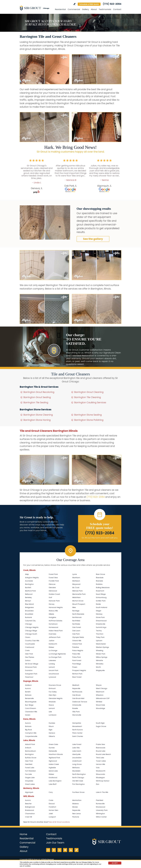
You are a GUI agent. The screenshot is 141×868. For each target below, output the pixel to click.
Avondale (29, 581)
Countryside (30, 644)
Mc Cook (76, 587)
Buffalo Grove (31, 758)
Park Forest (77, 660)
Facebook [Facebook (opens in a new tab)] (54, 850)
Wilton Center (101, 817)
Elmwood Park (31, 667)
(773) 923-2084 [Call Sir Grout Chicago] (112, 4)
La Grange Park (55, 657)
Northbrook (77, 617)
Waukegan (100, 778)
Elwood (52, 804)
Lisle (50, 712)
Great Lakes (30, 784)
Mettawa (76, 768)
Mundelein (76, 771)
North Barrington (79, 774)
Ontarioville (77, 705)
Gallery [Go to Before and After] (85, 9)
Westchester (101, 644)
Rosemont (100, 591)
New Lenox (76, 814)
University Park (102, 810)
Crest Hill (29, 817)
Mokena (75, 804)
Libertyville (76, 754)
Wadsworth (101, 771)
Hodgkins (52, 617)
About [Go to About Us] (94, 9)
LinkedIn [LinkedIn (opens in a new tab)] (71, 850)
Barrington (29, 584)
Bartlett (28, 587)
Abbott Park (30, 744)
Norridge (76, 611)
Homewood (53, 627)
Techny (99, 631)
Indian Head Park (56, 631)
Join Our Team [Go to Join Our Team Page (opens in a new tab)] (55, 843)
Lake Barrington (55, 781)
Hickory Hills (53, 611)
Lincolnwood (54, 674)
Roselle (75, 708)
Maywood (76, 584)
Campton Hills (31, 733)
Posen (75, 667)
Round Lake (101, 751)
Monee (75, 807)
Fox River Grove (78, 792)
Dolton (28, 660)
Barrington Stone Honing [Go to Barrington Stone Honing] (37, 420)
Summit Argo (101, 627)
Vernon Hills (100, 764)
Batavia (28, 695)
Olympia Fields (78, 637)
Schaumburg (101, 597)
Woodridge (100, 708)
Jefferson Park (55, 637)
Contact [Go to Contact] (117, 9)
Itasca (51, 705)
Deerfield (29, 764)
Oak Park (76, 634)
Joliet (51, 814)
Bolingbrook (30, 807)
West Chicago (102, 688)
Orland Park (77, 644)
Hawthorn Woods (56, 754)
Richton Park (77, 674)
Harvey (52, 604)
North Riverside (78, 614)
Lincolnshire (77, 758)
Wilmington (100, 814)
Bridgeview (29, 607)
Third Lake (100, 758)
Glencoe (52, 584)
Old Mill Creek (78, 781)
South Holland (102, 607)
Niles (74, 607)
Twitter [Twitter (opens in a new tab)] (59, 850)
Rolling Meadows (103, 587)
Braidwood (30, 810)
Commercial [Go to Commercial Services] (74, 9)
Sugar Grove (101, 726)
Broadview (29, 611)
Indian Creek (54, 764)
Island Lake (53, 771)
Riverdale (100, 578)
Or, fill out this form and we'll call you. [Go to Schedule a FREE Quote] (100, 538)
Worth (98, 667)
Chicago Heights (32, 627)
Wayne (99, 685)
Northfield (76, 621)
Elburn (51, 726)
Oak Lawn (76, 631)
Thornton (100, 634)
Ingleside (52, 768)
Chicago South (31, 634)
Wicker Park (101, 654)
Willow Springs (102, 657)
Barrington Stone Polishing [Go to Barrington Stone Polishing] (89, 420)
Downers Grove (55, 685)
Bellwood (29, 594)
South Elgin (100, 723)
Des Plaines (30, 657)
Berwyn (28, 601)
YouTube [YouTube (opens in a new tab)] (65, 850)
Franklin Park (54, 581)
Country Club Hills (32, 641)
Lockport (52, 817)
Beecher (28, 804)
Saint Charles (78, 736)
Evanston (29, 670)
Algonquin (29, 792)
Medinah (76, 685)
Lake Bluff (53, 784)
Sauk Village (101, 594)
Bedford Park (30, 591)
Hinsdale (52, 702)
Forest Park (53, 574)
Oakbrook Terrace (80, 702)
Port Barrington (78, 784)
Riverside (99, 581)
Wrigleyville (100, 670)
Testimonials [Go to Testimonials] (105, 9)
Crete (27, 651)
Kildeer (51, 647)
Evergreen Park (31, 674)
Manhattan (77, 800)
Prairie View (100, 744)
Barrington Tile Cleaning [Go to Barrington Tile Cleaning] (88, 397)
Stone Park (100, 617)
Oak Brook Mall (78, 698)
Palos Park (77, 657)
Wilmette (99, 660)
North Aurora (78, 730)
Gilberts (52, 736)
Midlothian (76, 597)
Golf (50, 597)
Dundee (52, 723)
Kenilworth (53, 644)
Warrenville (77, 715)
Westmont (100, 692)
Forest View (53, 578)
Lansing (52, 664)
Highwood (53, 761)
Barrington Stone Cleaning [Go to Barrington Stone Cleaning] (38, 415)
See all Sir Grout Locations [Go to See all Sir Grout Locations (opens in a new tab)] (59, 822)
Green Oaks (53, 744)
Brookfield (29, 614)
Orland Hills (77, 641)
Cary (51, 792)
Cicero (28, 637)
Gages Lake (30, 778)
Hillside (51, 614)
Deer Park (29, 654)
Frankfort (52, 807)
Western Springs (102, 647)
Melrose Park (77, 591)
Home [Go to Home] (23, 834)
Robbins (99, 584)
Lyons (75, 574)
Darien (28, 715)
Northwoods (77, 692)
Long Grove (77, 764)
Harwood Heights (56, 607)
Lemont (52, 667)
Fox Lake (28, 774)
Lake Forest (77, 744)
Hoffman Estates (55, 621)
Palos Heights (78, 651)
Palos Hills (76, 654)
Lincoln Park (53, 670)
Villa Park (76, 712)
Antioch (28, 748)
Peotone (76, 817)
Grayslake (29, 781)
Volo (98, 768)
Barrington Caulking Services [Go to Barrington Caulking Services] (90, 402)
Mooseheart (77, 726)
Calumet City (30, 621)
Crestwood (30, 647)
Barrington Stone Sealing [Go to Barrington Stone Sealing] (88, 415)
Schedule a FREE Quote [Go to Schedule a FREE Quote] (89, 4)
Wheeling (100, 651)
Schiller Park (101, 601)
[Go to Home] (36, 8)
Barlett (28, 692)
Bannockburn (30, 751)
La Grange (53, 651)
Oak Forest (77, 627)
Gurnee (52, 748)
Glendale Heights (56, 698)
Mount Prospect (79, 604)
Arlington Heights (32, 578)
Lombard (53, 715)
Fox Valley (53, 692)
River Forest (77, 677)
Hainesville (53, 751)
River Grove (100, 574)
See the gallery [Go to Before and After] (93, 239)
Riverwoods (101, 748)
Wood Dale (100, 705)
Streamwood (101, 621)
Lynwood (52, 677)
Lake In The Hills (102, 792)
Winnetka (100, 664)
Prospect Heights (79, 670)
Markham (76, 578)
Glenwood (53, 591)
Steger (99, 611)
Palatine (76, 647)
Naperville (76, 688)
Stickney (99, 614)
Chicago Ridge (31, 631)
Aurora (28, 688)
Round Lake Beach (103, 754)
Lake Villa (76, 748)
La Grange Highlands (57, 654)
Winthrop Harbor (103, 781)
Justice (51, 641)
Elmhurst (52, 688)
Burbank (28, 617)
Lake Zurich (77, 751)
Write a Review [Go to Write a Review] (74, 4)
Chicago (29, 624)
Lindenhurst (77, 761)
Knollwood (53, 778)
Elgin (51, 730)
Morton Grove (78, 601)
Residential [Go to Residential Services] (60, 9)
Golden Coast (54, 594)
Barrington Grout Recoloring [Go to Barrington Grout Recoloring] (39, 392)
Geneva (52, 733)
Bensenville (29, 698)
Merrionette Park (79, 594)
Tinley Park (100, 637)
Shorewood (101, 807)
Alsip (27, 574)
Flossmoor (29, 677)
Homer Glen (53, 810)
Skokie (98, 604)
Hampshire (77, 723)
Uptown (99, 641)
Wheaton (100, 695)
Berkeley (28, 597)
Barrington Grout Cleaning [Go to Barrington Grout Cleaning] (89, 392)
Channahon (30, 814)
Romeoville (100, 804)
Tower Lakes (101, 761)
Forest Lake (30, 768)
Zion (98, 784)
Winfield (99, 702)
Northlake (76, 624)
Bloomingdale (31, 702)
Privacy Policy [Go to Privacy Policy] (87, 862)
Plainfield (100, 800)
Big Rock (28, 730)
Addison (28, 685)
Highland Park (54, 758)
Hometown (53, 624)
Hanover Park (54, 601)
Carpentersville (31, 736)
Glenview (52, 587)
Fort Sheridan (30, 771)
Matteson (76, 581)
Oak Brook (76, 695)
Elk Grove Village (32, 664)
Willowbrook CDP (103, 698)
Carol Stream (31, 708)
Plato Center (77, 733)
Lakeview (52, 660)
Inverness (52, 634)
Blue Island (29, 604)
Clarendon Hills (31, 712)
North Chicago (78, 778)
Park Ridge (77, 664)
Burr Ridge (29, 705)
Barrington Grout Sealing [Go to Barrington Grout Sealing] (37, 397)
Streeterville (101, 624)
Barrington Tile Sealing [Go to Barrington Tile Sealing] (36, 402)
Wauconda (100, 774)
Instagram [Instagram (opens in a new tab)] (48, 850)
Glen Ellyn (52, 695)
